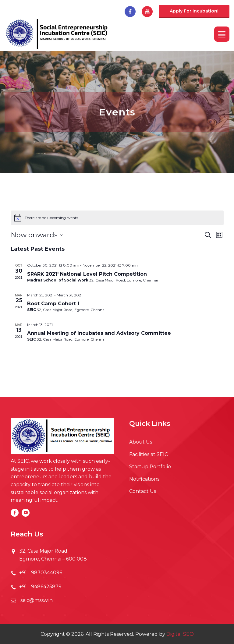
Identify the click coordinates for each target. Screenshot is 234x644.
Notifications (144, 479)
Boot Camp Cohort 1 (53, 304)
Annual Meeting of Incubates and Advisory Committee (99, 333)
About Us (141, 442)
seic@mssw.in (36, 600)
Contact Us (143, 491)
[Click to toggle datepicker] (37, 235)
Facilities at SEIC (149, 454)
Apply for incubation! (194, 11)
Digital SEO (180, 634)
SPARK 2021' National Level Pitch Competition (87, 274)
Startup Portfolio (150, 467)
